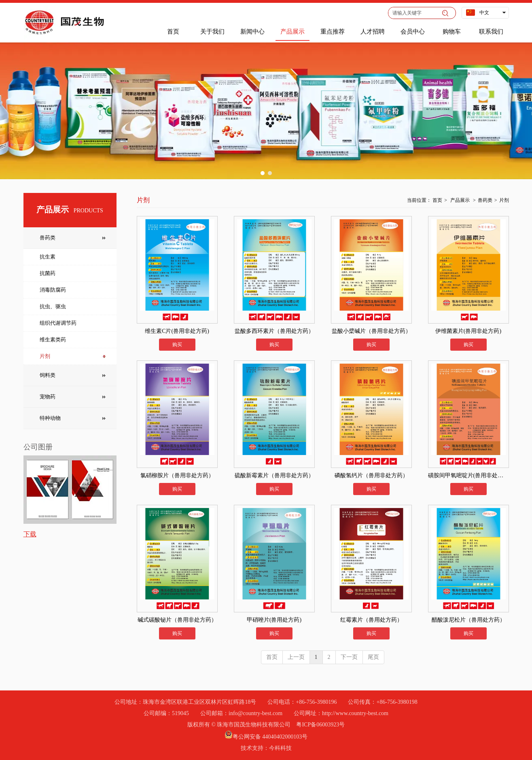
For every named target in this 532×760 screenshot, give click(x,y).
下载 (30, 534)
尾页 (373, 657)
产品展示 (460, 200)
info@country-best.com (255, 713)
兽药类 (485, 200)
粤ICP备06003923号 (320, 725)
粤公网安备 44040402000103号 (270, 737)
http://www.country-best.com (355, 713)
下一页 (349, 657)
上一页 (296, 657)
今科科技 (280, 748)
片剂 (504, 200)
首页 (437, 200)
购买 (177, 345)
